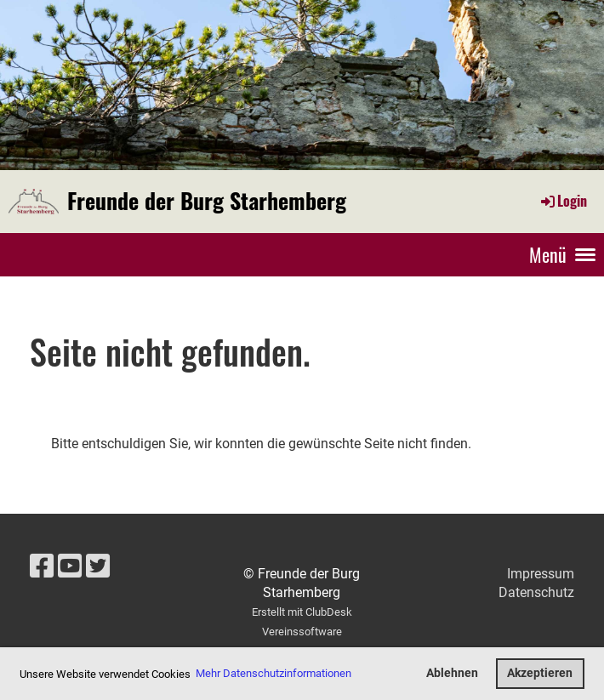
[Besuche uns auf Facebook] (42, 566)
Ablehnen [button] (452, 673)
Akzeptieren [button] (540, 673)
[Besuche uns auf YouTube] (70, 566)
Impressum (541, 574)
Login (563, 201)
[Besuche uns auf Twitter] (98, 566)
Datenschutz (536, 592)
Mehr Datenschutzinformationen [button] (274, 673)
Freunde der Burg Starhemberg (207, 201)
